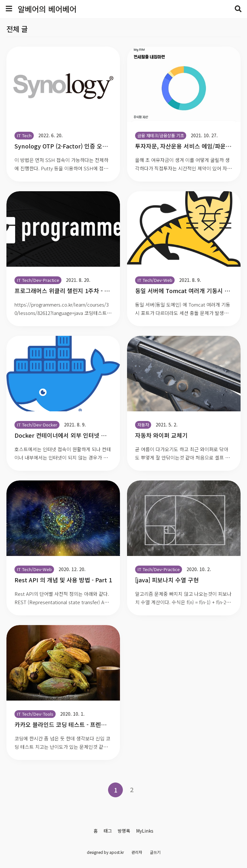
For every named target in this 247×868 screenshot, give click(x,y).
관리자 (137, 852)
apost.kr (117, 852)
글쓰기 (155, 852)
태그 (108, 831)
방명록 (124, 831)
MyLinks (145, 831)
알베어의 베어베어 (47, 9)
